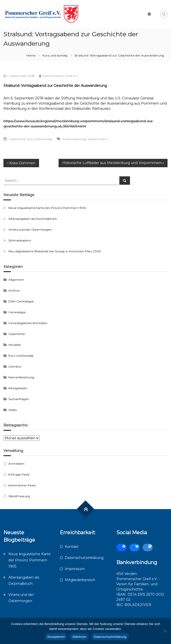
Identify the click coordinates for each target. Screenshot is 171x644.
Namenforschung (21, 377)
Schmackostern (20, 240)
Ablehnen (79, 637)
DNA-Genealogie (21, 301)
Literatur (15, 366)
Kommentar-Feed (22, 485)
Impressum (75, 569)
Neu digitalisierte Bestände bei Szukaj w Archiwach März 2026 (54, 251)
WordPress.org (19, 496)
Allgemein (16, 280)
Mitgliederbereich (80, 580)
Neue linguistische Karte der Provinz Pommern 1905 (47, 208)
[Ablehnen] (165, 631)
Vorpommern (97, 139)
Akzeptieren (56, 637)
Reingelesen (18, 388)
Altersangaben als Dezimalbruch (33, 219)
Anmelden (16, 464)
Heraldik (15, 345)
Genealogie (17, 312)
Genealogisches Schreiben (28, 323)
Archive (14, 290)
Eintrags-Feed (19, 474)
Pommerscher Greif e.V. (60, 76)
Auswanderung (74, 139)
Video (13, 410)
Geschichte (17, 139)
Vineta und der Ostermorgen (30, 230)
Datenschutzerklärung (84, 558)
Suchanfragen (19, 399)
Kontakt (72, 547)
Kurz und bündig (55, 55)
